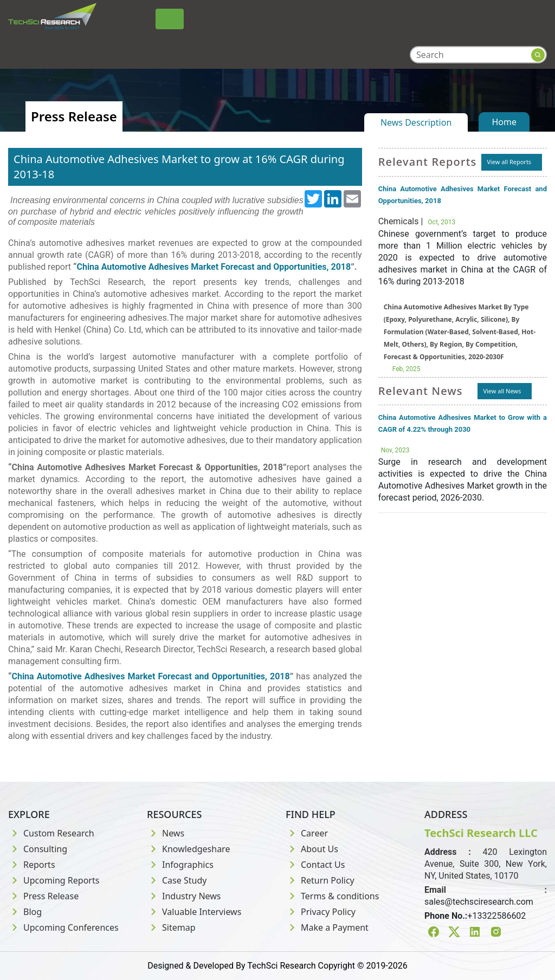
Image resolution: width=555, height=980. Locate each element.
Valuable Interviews (194, 912)
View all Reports (509, 162)
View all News (502, 391)
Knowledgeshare (188, 849)
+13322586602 (496, 916)
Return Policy (320, 880)
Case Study (177, 880)
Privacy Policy (321, 912)
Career (307, 833)
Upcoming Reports (54, 880)
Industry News (184, 896)
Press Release (43, 896)
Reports (32, 865)
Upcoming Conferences (63, 927)
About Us (312, 849)
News (166, 833)
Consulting (38, 849)
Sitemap (171, 927)
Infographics (180, 865)
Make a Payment (327, 927)
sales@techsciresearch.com (479, 902)
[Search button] (538, 55)
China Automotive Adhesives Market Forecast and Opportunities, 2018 (214, 267)
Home (504, 122)
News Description (416, 122)
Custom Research (51, 833)
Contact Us (315, 865)
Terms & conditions (332, 896)
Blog (25, 912)
